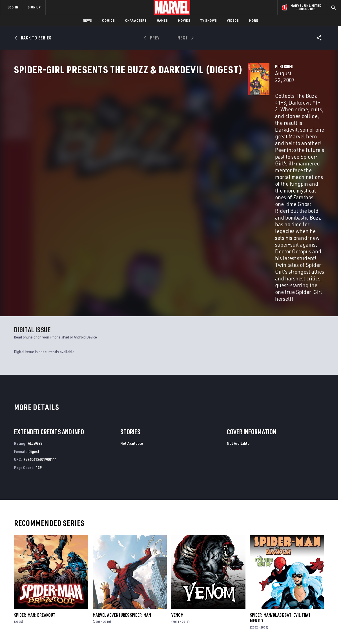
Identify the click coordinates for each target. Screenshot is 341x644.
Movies (184, 20)
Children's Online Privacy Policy (189, 634)
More (254, 20)
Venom (177, 515)
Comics (108, 20)
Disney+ (107, 581)
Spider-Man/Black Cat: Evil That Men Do (280, 518)
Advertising (111, 572)
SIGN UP (34, 7)
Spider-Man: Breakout (35, 515)
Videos (233, 20)
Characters (136, 20)
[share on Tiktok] (273, 610)
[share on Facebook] (274, 587)
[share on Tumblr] (320, 587)
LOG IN (13, 7)
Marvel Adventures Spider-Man (122, 515)
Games (162, 20)
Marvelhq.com (113, 589)
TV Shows (209, 20)
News (88, 20)
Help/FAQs (55, 581)
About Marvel (59, 572)
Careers (54, 589)
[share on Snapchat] (289, 599)
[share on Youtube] (273, 599)
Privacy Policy (64, 634)
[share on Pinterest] (304, 599)
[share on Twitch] (320, 599)
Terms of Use (38, 634)
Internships (57, 597)
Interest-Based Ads (268, 634)
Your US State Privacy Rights (101, 634)
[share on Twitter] (289, 587)
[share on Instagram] (304, 587)
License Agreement (232, 634)
